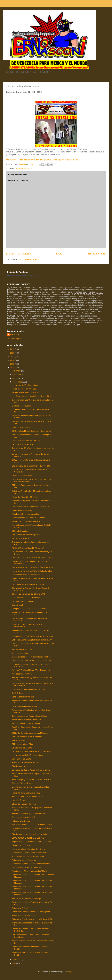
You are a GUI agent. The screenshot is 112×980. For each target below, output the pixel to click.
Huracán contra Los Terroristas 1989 (27, 797)
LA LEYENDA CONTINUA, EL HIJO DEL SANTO (33, 751)
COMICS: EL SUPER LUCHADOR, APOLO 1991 (33, 558)
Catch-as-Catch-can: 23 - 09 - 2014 (27, 441)
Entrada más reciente (18, 254)
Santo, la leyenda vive (21, 427)
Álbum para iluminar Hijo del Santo (26, 720)
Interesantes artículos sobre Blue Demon (29, 853)
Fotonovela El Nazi (20, 908)
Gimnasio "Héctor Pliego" (23, 783)
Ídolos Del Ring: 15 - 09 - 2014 (25, 497)
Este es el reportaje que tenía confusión (29, 814)
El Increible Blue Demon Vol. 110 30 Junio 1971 (32, 919)
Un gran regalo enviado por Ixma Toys (28, 584)
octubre (16, 378)
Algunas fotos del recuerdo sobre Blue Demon (31, 842)
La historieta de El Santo (22, 748)
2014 (13, 368)
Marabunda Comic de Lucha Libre (26, 514)
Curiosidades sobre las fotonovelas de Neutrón (32, 660)
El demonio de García (21, 845)
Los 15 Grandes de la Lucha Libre (26, 598)
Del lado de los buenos (22, 406)
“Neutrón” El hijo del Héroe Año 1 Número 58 (31, 670)
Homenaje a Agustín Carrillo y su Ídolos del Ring (32, 567)
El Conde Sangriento (21, 531)
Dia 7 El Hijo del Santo (21, 759)
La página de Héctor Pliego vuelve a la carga (31, 770)
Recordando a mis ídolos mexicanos (27, 575)
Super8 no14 (17, 605)
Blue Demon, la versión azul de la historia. (30, 834)
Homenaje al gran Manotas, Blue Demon (29, 849)
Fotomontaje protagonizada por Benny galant (31, 912)
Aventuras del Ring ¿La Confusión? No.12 (30, 871)
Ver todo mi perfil (14, 338)
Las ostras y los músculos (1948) (26, 535)
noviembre (17, 375)
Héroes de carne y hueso (22, 649)
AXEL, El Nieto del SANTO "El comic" (28, 548)
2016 (13, 360)
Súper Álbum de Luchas (22, 510)
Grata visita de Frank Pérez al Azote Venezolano (32, 636)
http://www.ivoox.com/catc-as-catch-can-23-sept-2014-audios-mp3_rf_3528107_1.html (42, 160)
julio (14, 963)
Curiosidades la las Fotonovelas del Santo (30, 716)
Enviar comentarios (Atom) (29, 259)
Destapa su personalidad (22, 475)
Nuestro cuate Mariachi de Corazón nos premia (32, 825)
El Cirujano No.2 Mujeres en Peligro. (27, 899)
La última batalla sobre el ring (24, 706)
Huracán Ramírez (19, 800)
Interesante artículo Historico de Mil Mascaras (31, 864)
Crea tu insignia (33, 275)
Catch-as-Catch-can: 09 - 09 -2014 (26, 867)
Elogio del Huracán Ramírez (24, 804)
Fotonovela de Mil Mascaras (24, 860)
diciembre (17, 371)
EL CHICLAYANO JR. (21, 538)
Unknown (14, 334)
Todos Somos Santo (20, 653)
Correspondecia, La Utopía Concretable (29, 518)
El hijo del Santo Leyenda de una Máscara (30, 733)
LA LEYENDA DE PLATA (22, 444)
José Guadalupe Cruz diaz (23, 697)
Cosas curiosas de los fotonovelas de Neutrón (31, 657)
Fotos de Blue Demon (21, 821)
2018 (13, 353)
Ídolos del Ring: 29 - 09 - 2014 (25, 389)
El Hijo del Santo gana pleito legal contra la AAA (32, 640)
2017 (13, 357)
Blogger (70, 972)
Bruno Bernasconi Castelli (17, 275)
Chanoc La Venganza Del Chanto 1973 (28, 594)
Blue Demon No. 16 (20, 766)
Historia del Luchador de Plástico (26, 521)
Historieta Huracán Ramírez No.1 (26, 793)
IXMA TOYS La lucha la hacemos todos (29, 689)
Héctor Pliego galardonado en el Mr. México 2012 (33, 780)
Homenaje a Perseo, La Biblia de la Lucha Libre (32, 571)
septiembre (17, 382)
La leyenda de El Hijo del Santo (25, 385)
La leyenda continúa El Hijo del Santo (28, 755)
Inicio (59, 254)
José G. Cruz (17, 693)
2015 (13, 364)
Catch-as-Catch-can (23, 168)
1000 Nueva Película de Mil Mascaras (28, 856)
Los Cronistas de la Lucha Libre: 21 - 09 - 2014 (32, 466)
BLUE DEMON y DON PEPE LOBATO (28, 838)
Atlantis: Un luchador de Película (26, 392)
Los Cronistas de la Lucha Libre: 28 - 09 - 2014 (32, 396)
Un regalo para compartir (22, 601)
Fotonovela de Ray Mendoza (24, 916)
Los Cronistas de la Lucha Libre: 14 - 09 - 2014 (32, 507)
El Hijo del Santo (19, 740)
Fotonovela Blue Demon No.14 (25, 763)
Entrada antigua (97, 254)
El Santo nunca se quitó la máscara (27, 737)
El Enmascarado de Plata (23, 744)
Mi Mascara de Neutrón (22, 674)
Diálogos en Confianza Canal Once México (30, 609)
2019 (13, 349)
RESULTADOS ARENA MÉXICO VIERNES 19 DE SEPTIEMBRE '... (31, 480)
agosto (16, 960)
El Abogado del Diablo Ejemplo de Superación (31, 431)
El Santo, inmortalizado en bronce (26, 723)
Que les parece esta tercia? (23, 817)
